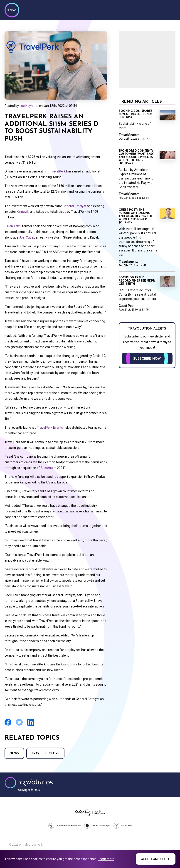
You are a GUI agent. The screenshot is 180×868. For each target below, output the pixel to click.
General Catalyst (74, 206)
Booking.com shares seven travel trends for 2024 (136, 114)
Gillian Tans (13, 226)
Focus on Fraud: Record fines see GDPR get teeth (137, 281)
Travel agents (128, 262)
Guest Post (127, 306)
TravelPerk (58, 171)
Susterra (47, 468)
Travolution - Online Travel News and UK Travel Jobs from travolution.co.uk (29, 783)
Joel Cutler (27, 237)
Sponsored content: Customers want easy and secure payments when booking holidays (136, 157)
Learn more (106, 859)
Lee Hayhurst (29, 106)
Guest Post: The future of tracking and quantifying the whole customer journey (136, 216)
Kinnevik (23, 212)
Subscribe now (147, 359)
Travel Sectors (45, 754)
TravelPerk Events (50, 428)
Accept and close (156, 859)
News (14, 754)
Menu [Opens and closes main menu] (171, 10)
